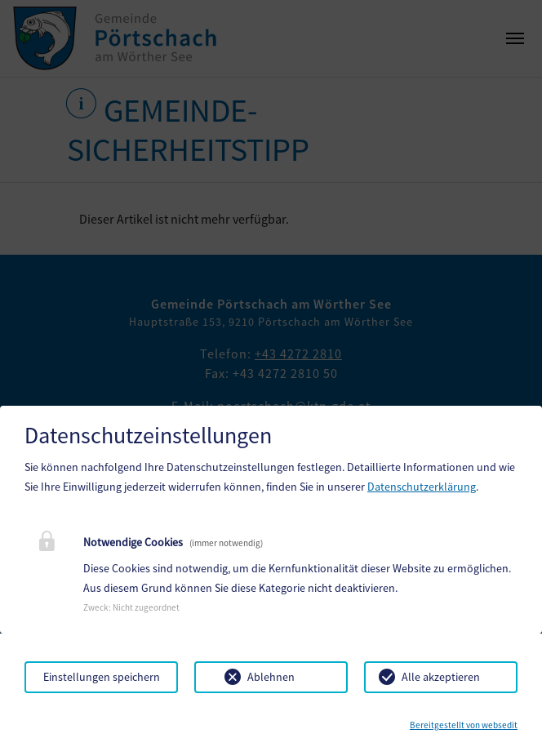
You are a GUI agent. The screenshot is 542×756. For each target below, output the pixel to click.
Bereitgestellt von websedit (464, 725)
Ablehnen (271, 677)
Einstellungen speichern (102, 677)
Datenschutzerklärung (422, 487)
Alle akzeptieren (441, 677)
